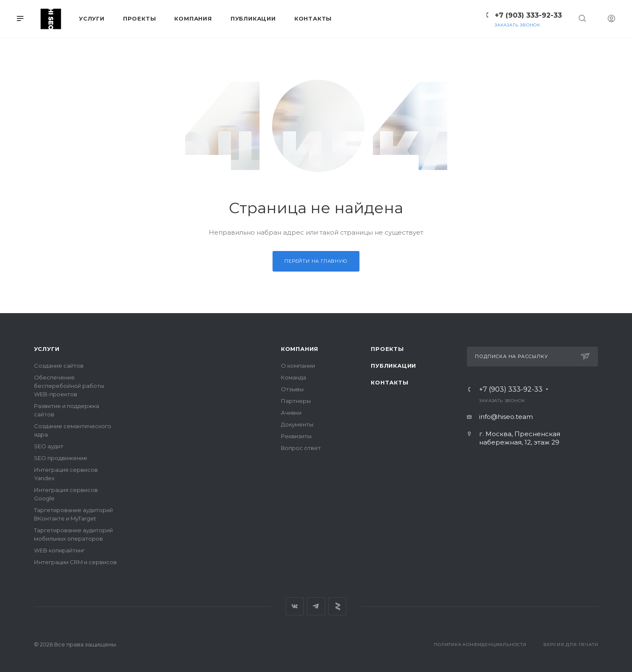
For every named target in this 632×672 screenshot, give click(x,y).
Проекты (387, 349)
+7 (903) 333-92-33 (528, 15)
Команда (294, 377)
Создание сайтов (59, 366)
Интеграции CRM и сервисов (75, 562)
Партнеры (296, 401)
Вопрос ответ (301, 448)
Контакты (389, 382)
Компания (300, 349)
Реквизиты (296, 436)
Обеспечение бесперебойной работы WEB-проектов (69, 386)
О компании (298, 366)
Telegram (316, 606)
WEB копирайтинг (59, 550)
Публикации (393, 366)
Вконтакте (295, 606)
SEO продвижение (61, 458)
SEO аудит (49, 446)
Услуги (47, 349)
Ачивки (291, 413)
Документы (297, 424)
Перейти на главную (316, 261)
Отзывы (292, 389)
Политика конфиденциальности (480, 645)
